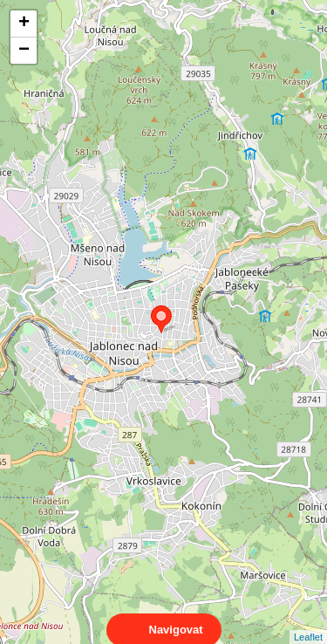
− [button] (24, 51)
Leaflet (308, 621)
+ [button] (24, 24)
